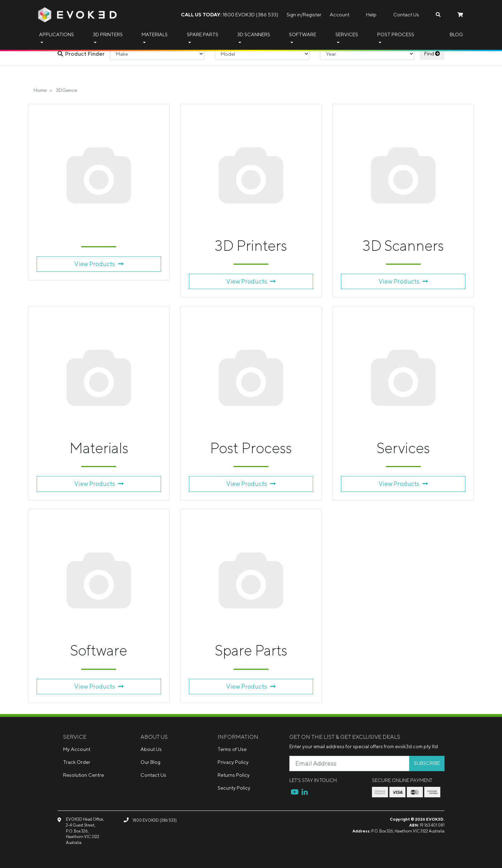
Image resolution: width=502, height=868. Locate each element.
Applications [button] (56, 34)
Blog (456, 34)
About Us (151, 749)
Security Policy (234, 788)
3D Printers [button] (108, 34)
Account (340, 15)
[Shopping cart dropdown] (460, 15)
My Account (77, 749)
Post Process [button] (396, 34)
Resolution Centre (83, 775)
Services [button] (347, 34)
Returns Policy (234, 775)
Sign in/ (295, 15)
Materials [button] (155, 34)
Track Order (77, 762)
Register (312, 15)
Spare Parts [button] (203, 34)
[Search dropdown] (438, 15)
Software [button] (303, 34)
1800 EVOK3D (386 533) (230, 15)
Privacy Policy (233, 762)
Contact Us (406, 15)
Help (371, 15)
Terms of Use (232, 749)
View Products (99, 264)
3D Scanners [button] (254, 34)
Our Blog (150, 762)
